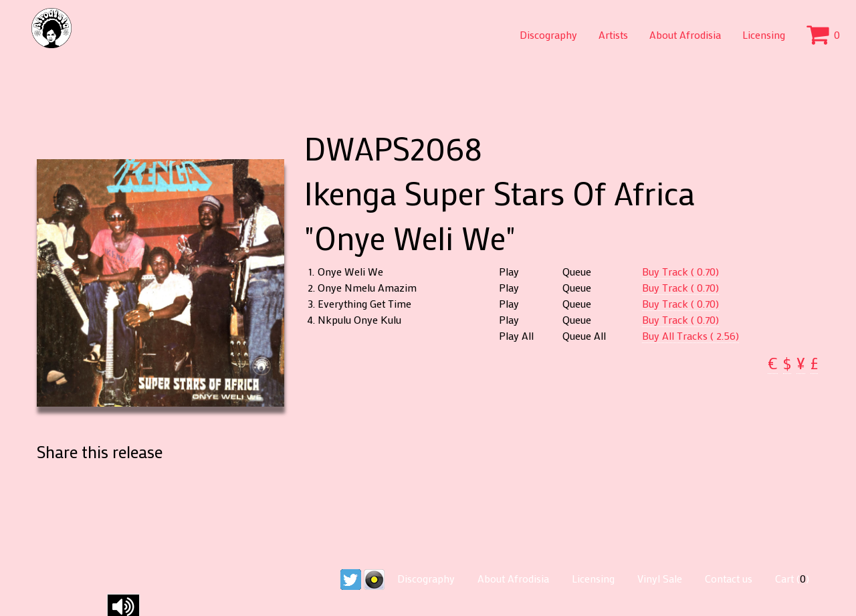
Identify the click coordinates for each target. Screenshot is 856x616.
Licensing (764, 34)
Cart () (792, 578)
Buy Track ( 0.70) (680, 271)
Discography (548, 34)
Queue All (584, 336)
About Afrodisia (685, 34)
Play (509, 272)
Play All (516, 336)
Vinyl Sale (660, 578)
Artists (613, 34)
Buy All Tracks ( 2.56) (690, 335)
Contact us (729, 578)
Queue (577, 272)
